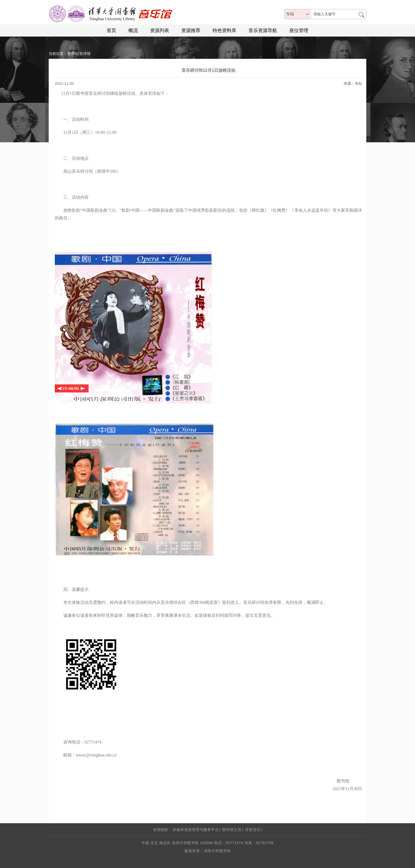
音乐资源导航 (263, 30)
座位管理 (299, 30)
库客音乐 (253, 830)
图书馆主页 (232, 830)
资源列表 (160, 30)
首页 (111, 30)
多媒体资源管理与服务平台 (196, 830)
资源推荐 (191, 30)
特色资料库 (224, 30)
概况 (133, 30)
